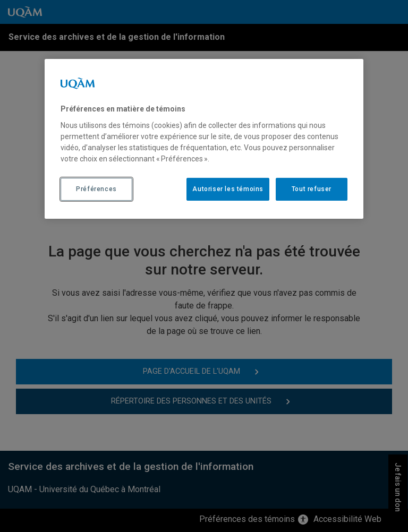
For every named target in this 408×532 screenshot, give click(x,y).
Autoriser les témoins (228, 189)
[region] (204, 139)
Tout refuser (312, 189)
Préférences (96, 189)
